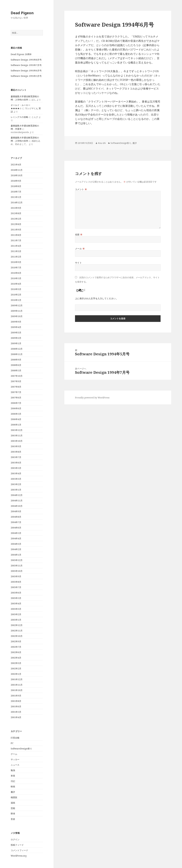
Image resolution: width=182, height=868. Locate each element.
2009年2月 (16, 338)
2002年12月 (17, 625)
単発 (13, 776)
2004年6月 (16, 528)
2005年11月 (17, 435)
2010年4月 (16, 284)
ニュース (15, 765)
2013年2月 (16, 219)
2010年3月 (16, 289)
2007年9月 (16, 381)
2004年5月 (16, 533)
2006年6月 (16, 408)
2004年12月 (17, 495)
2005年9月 (16, 446)
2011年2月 (16, 257)
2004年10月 (17, 506)
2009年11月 (17, 311)
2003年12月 (17, 560)
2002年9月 (16, 641)
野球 (13, 814)
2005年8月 (16, 452)
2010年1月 (16, 300)
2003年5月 (16, 598)
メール (80, 249)
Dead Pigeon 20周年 (21, 54)
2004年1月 (16, 555)
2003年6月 (16, 593)
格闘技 (14, 797)
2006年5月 (16, 414)
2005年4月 (16, 473)
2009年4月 (16, 327)
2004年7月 (16, 522)
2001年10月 (17, 690)
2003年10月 (17, 571)
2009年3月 (16, 333)
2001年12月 (17, 679)
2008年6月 (16, 365)
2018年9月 (16, 181)
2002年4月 (16, 658)
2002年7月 (16, 647)
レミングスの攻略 (19, 117)
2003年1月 (16, 620)
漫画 (13, 803)
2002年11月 (17, 631)
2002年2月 (16, 668)
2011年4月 (16, 246)
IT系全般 (15, 738)
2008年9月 (16, 360)
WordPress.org (19, 856)
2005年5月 (16, 468)
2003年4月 (16, 603)
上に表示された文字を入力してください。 (97, 298)
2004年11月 (17, 501)
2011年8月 (16, 235)
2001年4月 (16, 717)
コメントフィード (19, 850)
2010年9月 (16, 262)
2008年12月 (17, 349)
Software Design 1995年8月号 (26, 60)
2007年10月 (17, 376)
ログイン (15, 839)
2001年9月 (16, 696)
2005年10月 (17, 441)
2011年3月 (16, 251)
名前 (79, 234)
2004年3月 (16, 544)
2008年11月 (17, 354)
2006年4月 (16, 419)
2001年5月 (16, 712)
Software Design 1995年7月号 (26, 65)
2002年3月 (16, 663)
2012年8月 (16, 224)
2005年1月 (16, 490)
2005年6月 (16, 463)
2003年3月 (16, 609)
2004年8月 (16, 517)
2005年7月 (16, 457)
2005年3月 (16, 479)
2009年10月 (17, 316)
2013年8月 (16, 213)
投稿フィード (17, 845)
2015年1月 (16, 197)
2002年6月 (16, 652)
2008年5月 (16, 370)
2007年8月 (16, 387)
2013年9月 (16, 208)
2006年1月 (16, 425)
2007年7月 (16, 392)
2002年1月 (16, 674)
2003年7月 (16, 587)
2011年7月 (16, 240)
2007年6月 (16, 398)
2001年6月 (16, 706)
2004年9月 (16, 511)
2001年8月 (16, 701)
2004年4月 (16, 538)
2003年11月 (17, 566)
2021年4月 (16, 165)
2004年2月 (16, 549)
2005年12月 (17, 430)
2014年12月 (17, 202)
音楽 (13, 819)
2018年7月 (16, 192)
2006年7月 (16, 403)
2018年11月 (17, 170)
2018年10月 (17, 175)
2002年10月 (17, 636)
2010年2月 (16, 295)
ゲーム (14, 754)
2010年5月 (16, 278)
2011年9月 (16, 230)
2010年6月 (16, 273)
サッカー (15, 759)
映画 (13, 786)
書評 (13, 792)
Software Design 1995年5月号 (26, 76)
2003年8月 (16, 582)
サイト (78, 263)
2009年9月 (16, 322)
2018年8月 (16, 186)
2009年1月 (16, 343)
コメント (81, 189)
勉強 (13, 770)
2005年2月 (16, 484)
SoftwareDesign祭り (21, 749)
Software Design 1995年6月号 (26, 71)
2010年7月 (16, 267)
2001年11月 (17, 685)
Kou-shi (102, 143)
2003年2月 (16, 614)
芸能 (13, 808)
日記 (13, 781)
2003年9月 (16, 576)
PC (12, 743)
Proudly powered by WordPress (92, 398)
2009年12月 (17, 305)
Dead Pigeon (22, 13)
